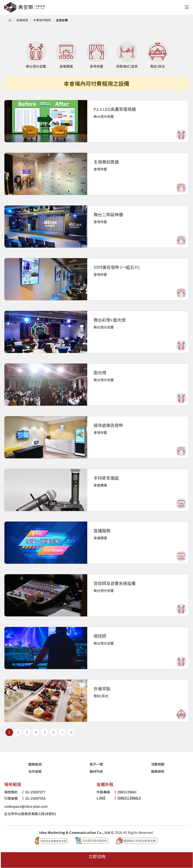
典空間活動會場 (24, 7)
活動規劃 (81, 765)
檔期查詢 (20, 765)
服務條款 (173, 765)
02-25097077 (27, 786)
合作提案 (112, 765)
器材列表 (143, 765)
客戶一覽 (50, 765)
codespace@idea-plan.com (31, 800)
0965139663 (119, 786)
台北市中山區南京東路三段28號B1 (36, 807)
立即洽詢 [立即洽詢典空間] (183, 858)
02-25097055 (27, 792)
